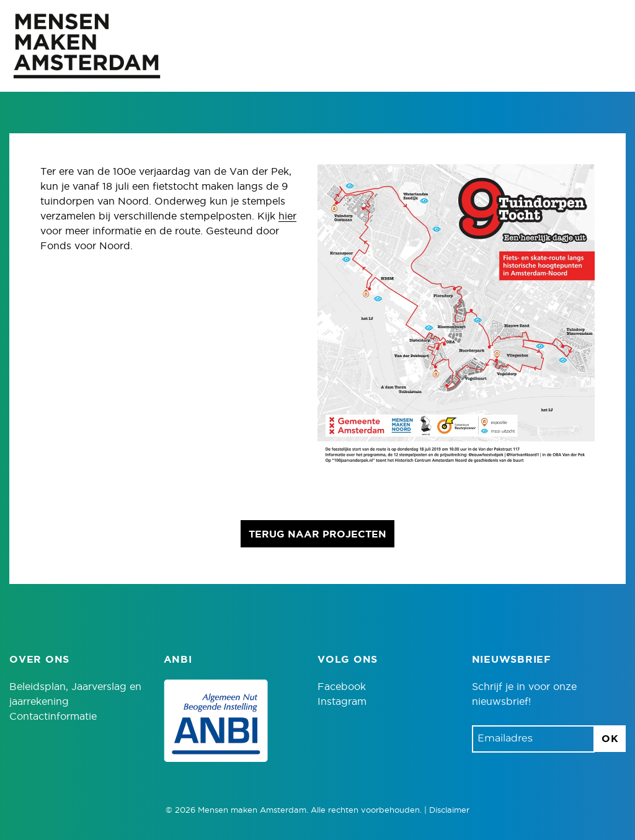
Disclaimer (449, 811)
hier (287, 216)
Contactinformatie (53, 717)
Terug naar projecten (317, 534)
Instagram (342, 702)
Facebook (342, 687)
